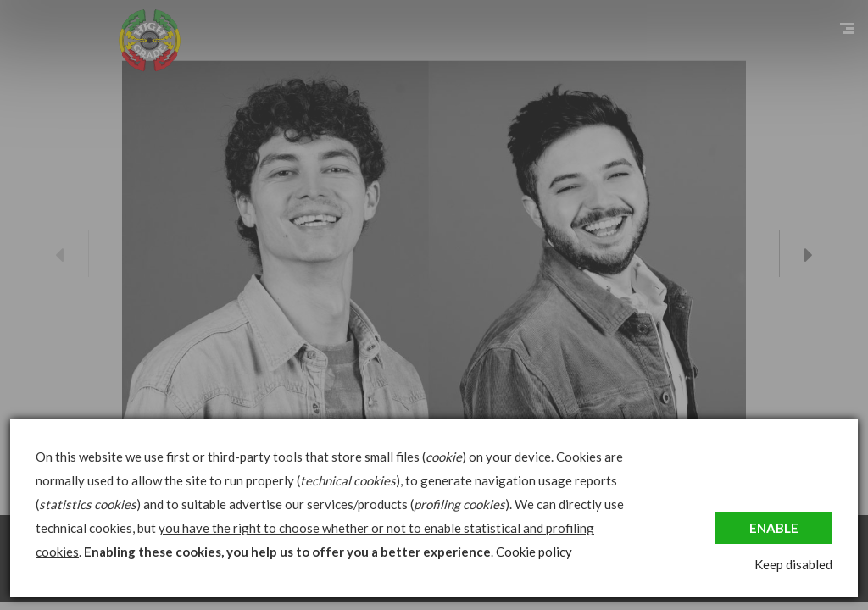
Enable (774, 528)
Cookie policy (534, 552)
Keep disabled (793, 564)
